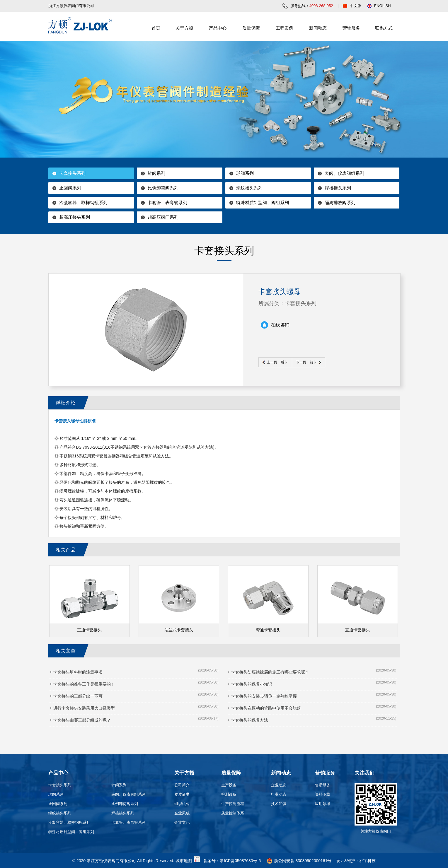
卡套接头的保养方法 (250, 720)
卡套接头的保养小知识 (252, 684)
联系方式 (384, 28)
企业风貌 (182, 813)
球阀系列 (245, 173)
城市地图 (184, 861)
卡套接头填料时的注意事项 (78, 672)
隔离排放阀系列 (340, 203)
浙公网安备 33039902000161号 (299, 861)
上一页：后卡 (277, 362)
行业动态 (279, 794)
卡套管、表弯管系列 (167, 203)
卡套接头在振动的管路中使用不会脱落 (266, 708)
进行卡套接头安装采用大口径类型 (84, 708)
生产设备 (229, 785)
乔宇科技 (367, 861)
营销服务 (351, 28)
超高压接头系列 (75, 217)
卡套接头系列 (72, 173)
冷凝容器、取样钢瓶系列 (83, 203)
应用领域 (323, 804)
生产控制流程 (233, 804)
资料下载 (323, 794)
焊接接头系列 (338, 188)
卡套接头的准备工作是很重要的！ (84, 684)
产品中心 (218, 28)
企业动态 (279, 785)
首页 (156, 28)
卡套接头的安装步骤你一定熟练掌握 (264, 696)
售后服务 (323, 785)
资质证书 (182, 794)
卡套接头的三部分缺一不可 (78, 696)
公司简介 (182, 785)
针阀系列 (156, 173)
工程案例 (285, 28)
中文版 (356, 6)
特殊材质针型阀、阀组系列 (263, 203)
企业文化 (182, 822)
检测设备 (229, 794)
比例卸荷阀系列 (163, 188)
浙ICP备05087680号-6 (240, 861)
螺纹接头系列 (249, 188)
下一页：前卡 (306, 362)
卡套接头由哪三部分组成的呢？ (82, 720)
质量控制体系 (233, 813)
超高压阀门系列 (163, 217)
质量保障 (251, 28)
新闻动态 (318, 28)
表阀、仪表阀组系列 (344, 173)
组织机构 (182, 804)
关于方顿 (184, 28)
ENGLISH (383, 6)
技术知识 (279, 804)
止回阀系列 (70, 188)
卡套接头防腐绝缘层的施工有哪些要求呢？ (270, 672)
